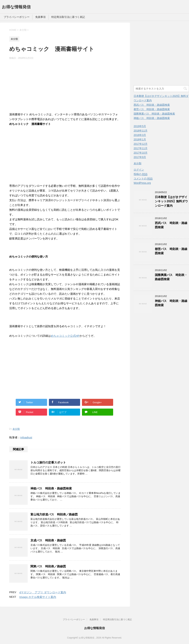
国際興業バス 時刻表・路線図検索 (154, 114)
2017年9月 (140, 157)
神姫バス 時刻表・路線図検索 (51, 488)
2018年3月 (140, 135)
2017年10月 (141, 153)
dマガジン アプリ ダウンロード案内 (43, 592)
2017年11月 (141, 148)
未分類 (16, 429)
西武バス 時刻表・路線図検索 (152, 105)
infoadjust (26, 437)
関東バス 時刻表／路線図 (48, 566)
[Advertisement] (65, 86)
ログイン (139, 170)
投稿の (141, 174)
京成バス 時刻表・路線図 (48, 540)
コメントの (143, 179)
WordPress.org (142, 183)
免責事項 (40, 17)
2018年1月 (140, 139)
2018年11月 (141, 131)
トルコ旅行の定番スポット (48, 462)
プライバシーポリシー (17, 17)
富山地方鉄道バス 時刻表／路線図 (54, 514)
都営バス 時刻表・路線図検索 (152, 109)
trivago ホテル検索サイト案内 (38, 597)
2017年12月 (141, 144)
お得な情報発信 (16, 7)
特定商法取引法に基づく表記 (68, 17)
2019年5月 (140, 126)
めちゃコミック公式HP (65, 336)
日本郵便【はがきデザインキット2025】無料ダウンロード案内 (171, 201)
